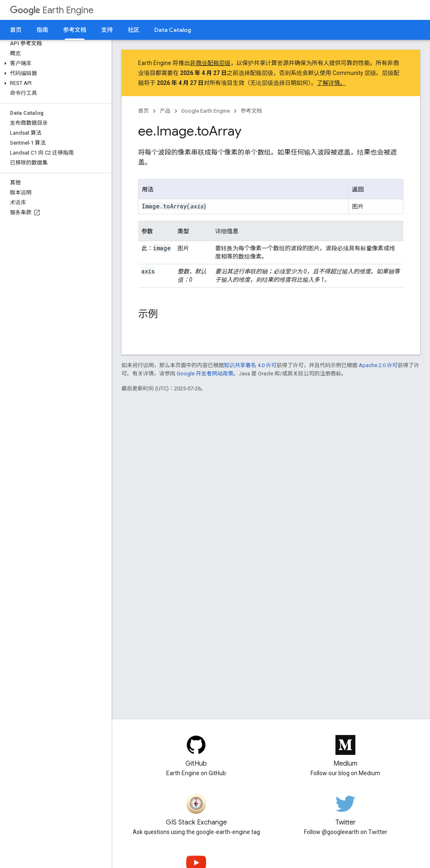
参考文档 (251, 111)
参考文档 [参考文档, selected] (75, 30)
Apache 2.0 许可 (378, 365)
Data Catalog (173, 30)
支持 (107, 30)
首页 (16, 30)
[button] (54, 63)
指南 (42, 30)
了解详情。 (331, 83)
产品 (165, 111)
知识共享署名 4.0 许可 (250, 365)
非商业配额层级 (210, 63)
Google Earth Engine (205, 111)
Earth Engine (52, 10)
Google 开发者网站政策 (205, 374)
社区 (134, 30)
